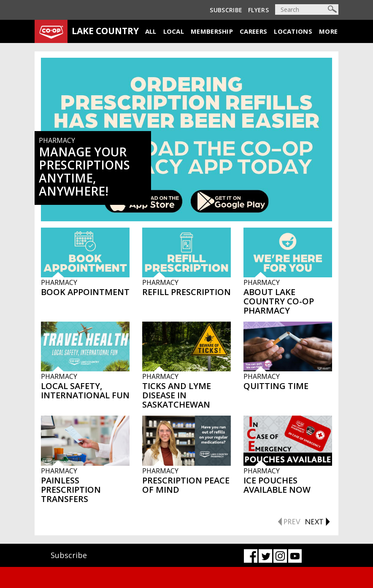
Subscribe (226, 10)
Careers (253, 31)
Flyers (258, 10)
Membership (212, 31)
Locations (293, 31)
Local (174, 31)
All (151, 31)
